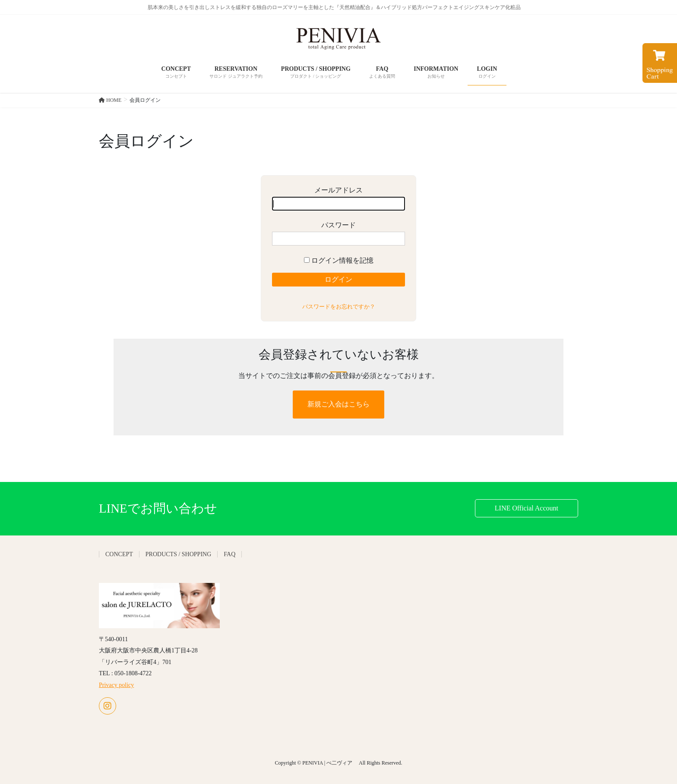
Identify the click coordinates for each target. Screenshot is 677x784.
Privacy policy (116, 685)
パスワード (338, 234)
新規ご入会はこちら (338, 404)
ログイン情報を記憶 (339, 260)
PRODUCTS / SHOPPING (178, 554)
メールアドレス (338, 199)
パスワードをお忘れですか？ (339, 307)
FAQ (229, 554)
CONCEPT (119, 554)
